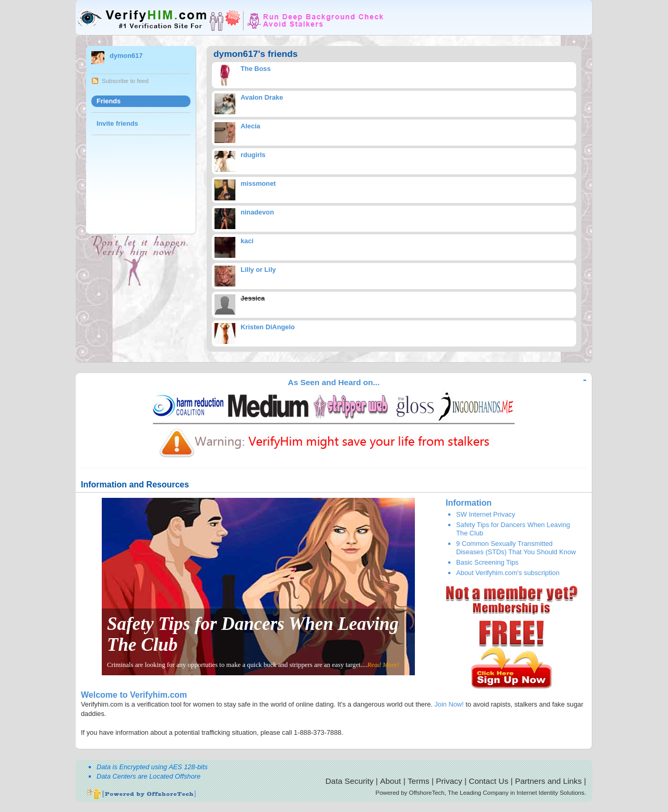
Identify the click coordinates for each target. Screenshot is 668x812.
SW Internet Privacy (486, 514)
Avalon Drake (262, 97)
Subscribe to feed (125, 81)
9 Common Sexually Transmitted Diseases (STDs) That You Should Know (516, 547)
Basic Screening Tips (487, 562)
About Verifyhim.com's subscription (508, 573)
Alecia (250, 126)
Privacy (449, 781)
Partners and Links (548, 781)
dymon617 (126, 56)
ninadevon (257, 212)
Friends (109, 101)
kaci (247, 241)
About (390, 781)
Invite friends (117, 123)
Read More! (383, 665)
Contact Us (488, 781)
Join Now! (449, 704)
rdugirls (253, 155)
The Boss (256, 69)
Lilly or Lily (258, 270)
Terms (419, 781)
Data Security (350, 781)
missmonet (258, 183)
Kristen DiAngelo (268, 327)
